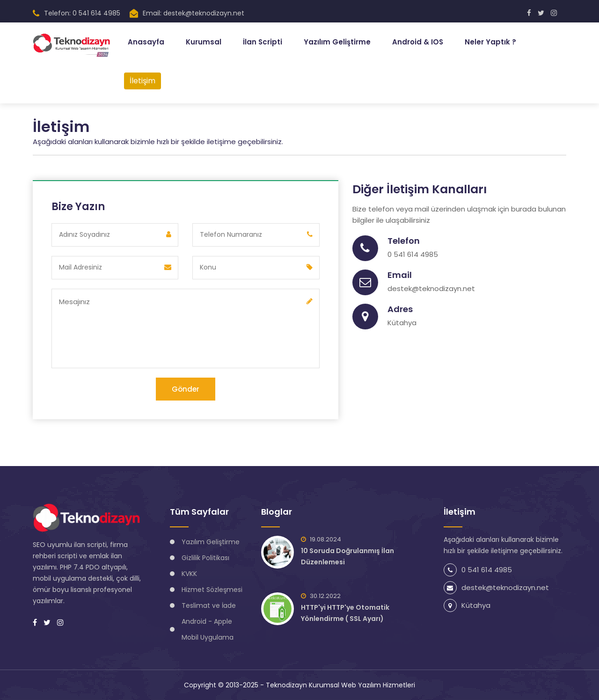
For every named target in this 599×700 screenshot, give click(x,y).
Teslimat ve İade (209, 605)
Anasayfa (146, 42)
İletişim (142, 81)
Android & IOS (418, 42)
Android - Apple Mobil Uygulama (208, 629)
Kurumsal (204, 42)
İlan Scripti (263, 42)
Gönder (186, 389)
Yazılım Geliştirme (338, 42)
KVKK (189, 574)
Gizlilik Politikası (205, 558)
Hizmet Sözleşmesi (212, 590)
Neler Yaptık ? (491, 42)
